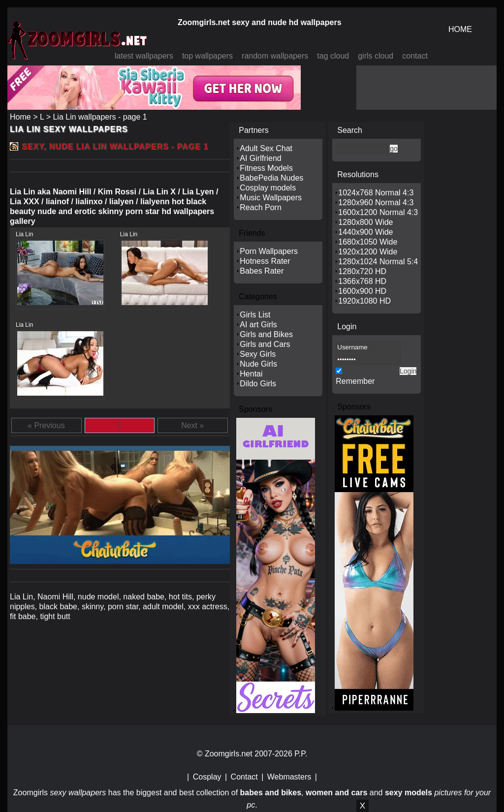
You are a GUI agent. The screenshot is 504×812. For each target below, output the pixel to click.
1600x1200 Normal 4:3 (378, 212)
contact (415, 56)
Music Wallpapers (271, 198)
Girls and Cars (265, 344)
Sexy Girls (258, 354)
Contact (244, 777)
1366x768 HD (362, 281)
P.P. (301, 754)
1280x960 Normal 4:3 (376, 203)
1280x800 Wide (365, 222)
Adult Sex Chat (266, 148)
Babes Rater (262, 271)
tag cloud (333, 56)
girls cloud (376, 56)
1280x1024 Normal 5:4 (378, 262)
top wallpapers (207, 56)
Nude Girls (258, 364)
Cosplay (207, 777)
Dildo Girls (258, 384)
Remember (355, 381)
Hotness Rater (265, 261)
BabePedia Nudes (271, 178)
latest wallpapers (144, 56)
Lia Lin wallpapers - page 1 (100, 117)
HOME (460, 29)
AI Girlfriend (260, 158)
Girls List (255, 315)
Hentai (251, 374)
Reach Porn (261, 207)
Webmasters (289, 777)
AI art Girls (258, 325)
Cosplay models (268, 188)
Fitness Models (266, 168)
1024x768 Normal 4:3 (376, 193)
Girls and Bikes (266, 334)
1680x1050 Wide (368, 242)
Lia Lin (24, 234)
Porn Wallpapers (269, 251)
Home (20, 117)
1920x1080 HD (364, 301)
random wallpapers (275, 56)
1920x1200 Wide (368, 252)
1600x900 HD (362, 291)
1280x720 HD (362, 271)
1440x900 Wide (365, 232)
